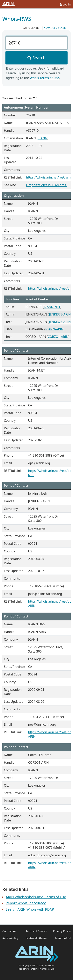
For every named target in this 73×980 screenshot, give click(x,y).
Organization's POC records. (47, 185)
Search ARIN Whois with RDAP (30, 909)
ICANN (42, 138)
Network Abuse (37, 938)
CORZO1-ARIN (58, 337)
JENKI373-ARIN (60, 314)
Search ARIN (63, 938)
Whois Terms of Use (44, 78)
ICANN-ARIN (54, 329)
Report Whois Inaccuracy (26, 903)
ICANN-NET (52, 307)
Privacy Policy (62, 931)
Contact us (9, 931)
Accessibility (10, 938)
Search (39, 58)
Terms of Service (36, 931)
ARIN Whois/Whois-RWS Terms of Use (36, 897)
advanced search (56, 28)
